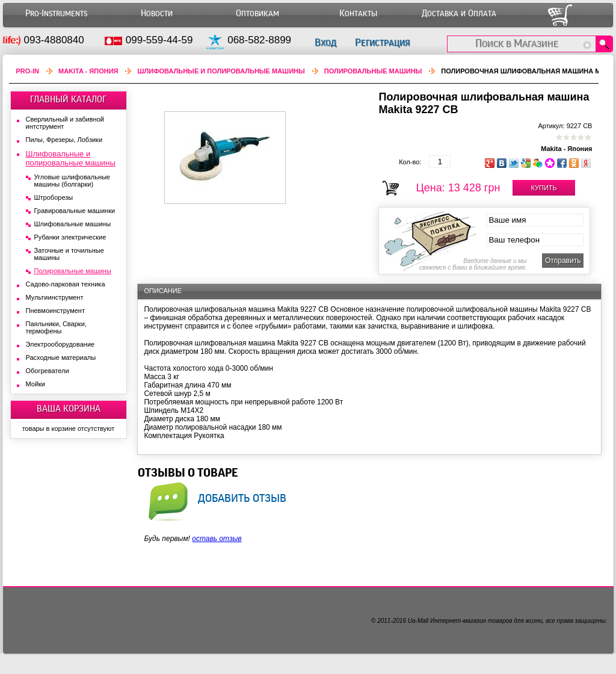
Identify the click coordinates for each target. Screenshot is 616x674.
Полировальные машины (373, 71)
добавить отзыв (242, 498)
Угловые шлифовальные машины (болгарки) (72, 181)
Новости (157, 14)
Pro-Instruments (56, 14)
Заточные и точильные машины (69, 254)
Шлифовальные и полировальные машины (221, 71)
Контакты (358, 14)
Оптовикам (257, 14)
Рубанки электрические (70, 237)
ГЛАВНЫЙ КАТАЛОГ (68, 99)
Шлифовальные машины (73, 224)
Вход (325, 42)
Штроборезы (54, 197)
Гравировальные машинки (75, 211)
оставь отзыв (217, 539)
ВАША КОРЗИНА (69, 409)
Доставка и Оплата (459, 14)
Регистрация (382, 42)
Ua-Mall (418, 621)
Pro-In (28, 71)
